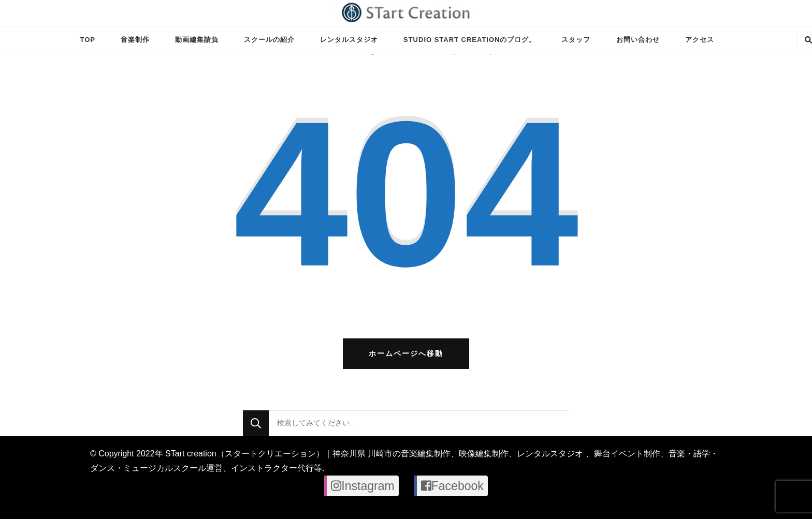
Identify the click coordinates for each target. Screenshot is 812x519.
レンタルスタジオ (349, 40)
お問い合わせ (638, 40)
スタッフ (576, 40)
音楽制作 (135, 40)
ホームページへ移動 (406, 353)
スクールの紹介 (269, 40)
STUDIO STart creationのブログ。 (470, 40)
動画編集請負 (197, 40)
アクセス (700, 40)
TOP (87, 40)
